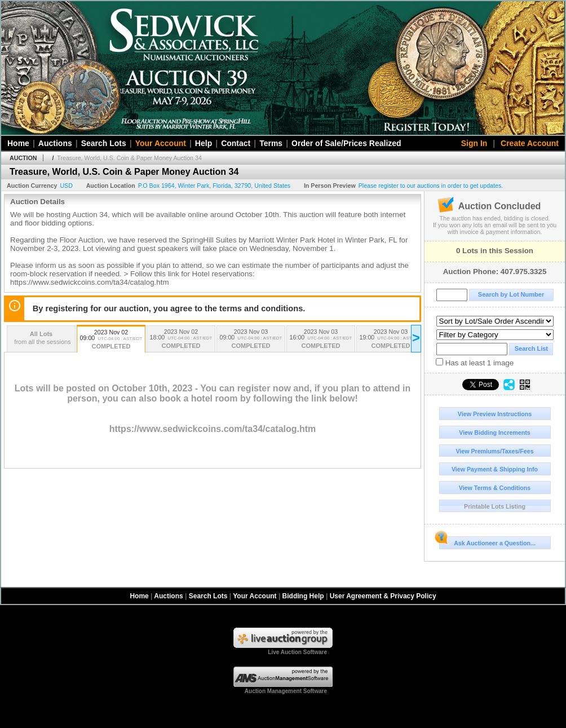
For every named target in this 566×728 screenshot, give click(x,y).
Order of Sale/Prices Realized (346, 143)
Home (18, 143)
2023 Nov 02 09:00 (111, 340)
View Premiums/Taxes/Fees (494, 451)
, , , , (215, 186)
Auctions (55, 143)
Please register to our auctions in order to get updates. (431, 186)
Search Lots (104, 143)
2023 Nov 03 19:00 (391, 340)
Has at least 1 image (475, 363)
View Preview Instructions (495, 414)
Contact (236, 143)
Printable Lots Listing (495, 506)
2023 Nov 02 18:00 (181, 340)
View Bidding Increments (495, 433)
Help (204, 143)
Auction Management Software (286, 691)
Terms (271, 143)
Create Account (530, 143)
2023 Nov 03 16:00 (321, 340)
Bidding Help (303, 596)
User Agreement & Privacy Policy (383, 596)
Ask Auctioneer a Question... (487, 541)
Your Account (161, 143)
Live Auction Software (297, 652)
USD (66, 186)
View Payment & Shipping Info (495, 469)
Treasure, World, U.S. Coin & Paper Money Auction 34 (129, 158)
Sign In (474, 143)
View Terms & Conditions (495, 488)
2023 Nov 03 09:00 (251, 340)
